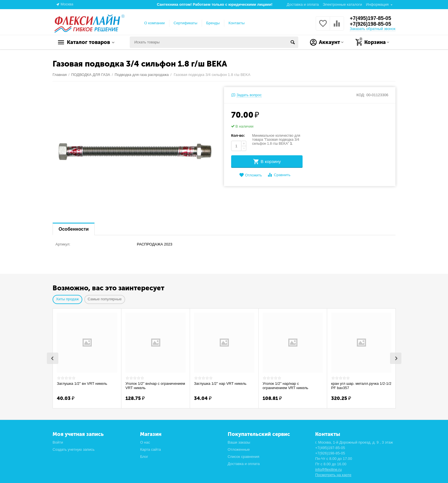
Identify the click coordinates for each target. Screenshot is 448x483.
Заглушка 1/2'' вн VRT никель (82, 384)
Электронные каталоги (342, 4)
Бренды (213, 23)
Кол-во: (238, 135)
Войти (58, 442)
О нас (145, 442)
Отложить (251, 175)
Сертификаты (186, 23)
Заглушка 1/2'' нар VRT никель (220, 384)
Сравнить (279, 175)
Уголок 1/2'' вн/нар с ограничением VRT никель (155, 386)
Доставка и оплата (303, 4)
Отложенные (239, 449)
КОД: (361, 95)
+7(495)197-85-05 (370, 18)
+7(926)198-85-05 (370, 24)
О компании (155, 23)
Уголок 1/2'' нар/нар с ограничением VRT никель (285, 386)
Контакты (237, 23)
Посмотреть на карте (333, 474)
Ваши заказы (239, 442)
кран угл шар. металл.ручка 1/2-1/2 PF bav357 (361, 386)
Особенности (74, 229)
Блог (144, 456)
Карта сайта (150, 449)
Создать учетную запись (74, 449)
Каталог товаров (88, 42)
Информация (377, 4)
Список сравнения (244, 456)
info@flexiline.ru (328, 469)
